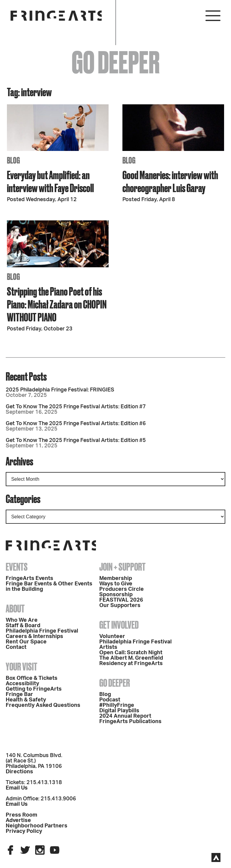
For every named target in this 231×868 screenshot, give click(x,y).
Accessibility (22, 684)
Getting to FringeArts (34, 689)
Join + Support (122, 567)
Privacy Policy (24, 831)
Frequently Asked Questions (43, 705)
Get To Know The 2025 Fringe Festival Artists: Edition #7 (76, 407)
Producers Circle (122, 589)
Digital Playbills (119, 711)
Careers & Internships (34, 636)
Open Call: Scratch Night (131, 653)
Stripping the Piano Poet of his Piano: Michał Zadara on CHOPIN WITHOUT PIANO (57, 304)
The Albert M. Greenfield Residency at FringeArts (131, 661)
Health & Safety (26, 700)
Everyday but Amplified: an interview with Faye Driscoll (50, 181)
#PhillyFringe (117, 705)
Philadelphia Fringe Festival (42, 631)
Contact (16, 647)
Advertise (18, 820)
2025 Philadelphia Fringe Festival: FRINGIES (60, 390)
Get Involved (119, 625)
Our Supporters (120, 606)
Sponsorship (116, 595)
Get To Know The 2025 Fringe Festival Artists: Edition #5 (76, 440)
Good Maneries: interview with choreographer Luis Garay (170, 181)
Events (17, 567)
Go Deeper (115, 683)
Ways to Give (116, 584)
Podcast (110, 700)
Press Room (22, 815)
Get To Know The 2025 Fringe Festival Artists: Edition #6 (76, 424)
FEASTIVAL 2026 (121, 600)
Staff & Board (23, 626)
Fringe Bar (19, 695)
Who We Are (22, 620)
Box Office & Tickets (32, 678)
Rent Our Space (26, 642)
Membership (116, 578)
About (15, 609)
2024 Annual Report (125, 716)
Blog (105, 695)
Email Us (17, 788)
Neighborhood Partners (37, 826)
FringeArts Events (29, 578)
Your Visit (22, 667)
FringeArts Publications (130, 722)
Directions (19, 772)
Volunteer (112, 636)
